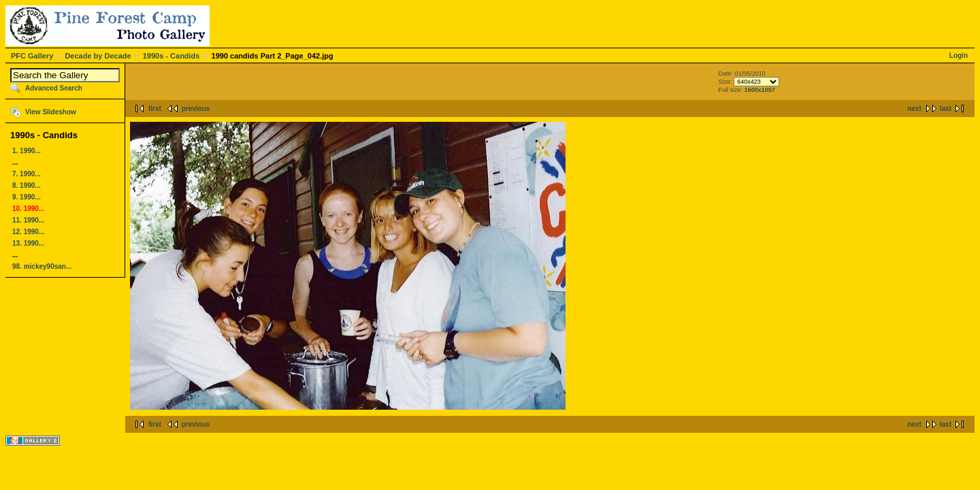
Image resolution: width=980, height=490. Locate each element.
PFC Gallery (32, 56)
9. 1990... (27, 197)
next (914, 109)
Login (959, 55)
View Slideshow (51, 112)
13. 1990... (28, 243)
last (946, 109)
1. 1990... (27, 151)
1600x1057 (760, 90)
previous (196, 109)
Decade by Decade (98, 56)
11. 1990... (28, 220)
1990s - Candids (171, 56)
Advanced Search (54, 88)
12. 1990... (28, 232)
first (155, 109)
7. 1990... (27, 174)
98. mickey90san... (42, 266)
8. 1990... (27, 185)
